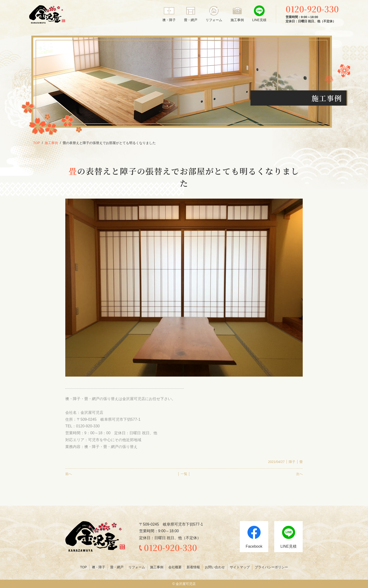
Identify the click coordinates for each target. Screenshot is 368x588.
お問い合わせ (215, 567)
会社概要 (175, 567)
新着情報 (193, 567)
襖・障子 (169, 20)
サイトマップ (240, 567)
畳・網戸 (191, 20)
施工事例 (237, 20)
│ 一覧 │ (184, 474)
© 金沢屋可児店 (184, 584)
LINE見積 (259, 20)
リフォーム (214, 20)
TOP (37, 143)
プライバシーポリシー (271, 567)
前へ (69, 474)
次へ (299, 474)
